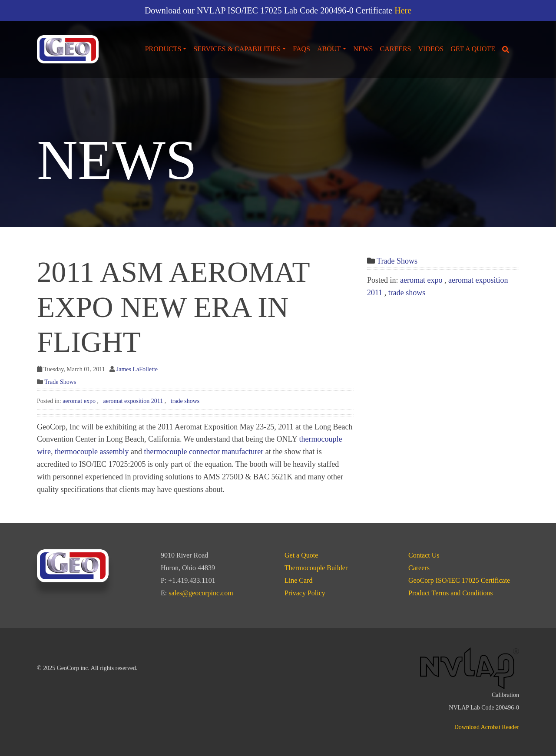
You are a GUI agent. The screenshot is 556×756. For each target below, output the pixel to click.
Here (403, 10)
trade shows (185, 401)
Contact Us (424, 555)
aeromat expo (79, 401)
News (363, 49)
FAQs (301, 49)
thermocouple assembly (92, 452)
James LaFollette (137, 369)
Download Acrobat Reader (487, 727)
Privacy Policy (305, 593)
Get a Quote (473, 49)
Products (163, 49)
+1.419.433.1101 (192, 580)
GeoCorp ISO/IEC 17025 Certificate (459, 580)
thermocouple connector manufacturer (204, 452)
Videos (431, 49)
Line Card (298, 580)
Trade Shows (60, 382)
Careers (396, 49)
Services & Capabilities (237, 49)
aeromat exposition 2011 (133, 401)
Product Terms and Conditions (451, 593)
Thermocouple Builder (316, 568)
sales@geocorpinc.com (201, 593)
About (329, 49)
